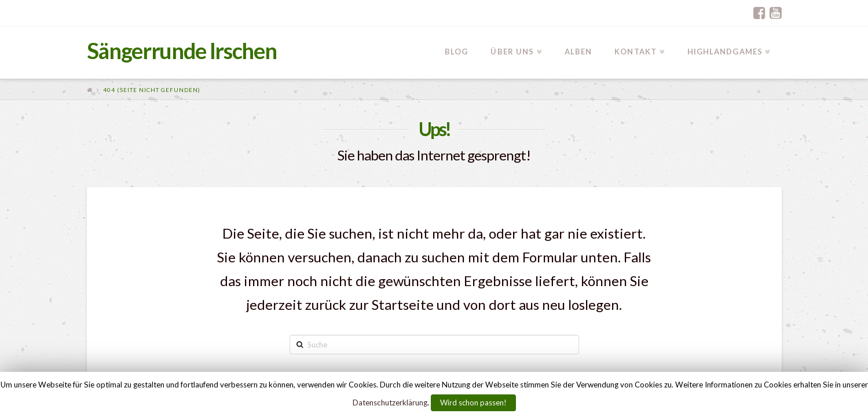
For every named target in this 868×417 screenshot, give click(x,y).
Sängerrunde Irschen (182, 50)
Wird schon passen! (473, 403)
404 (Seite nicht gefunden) (152, 90)
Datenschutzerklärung (390, 403)
